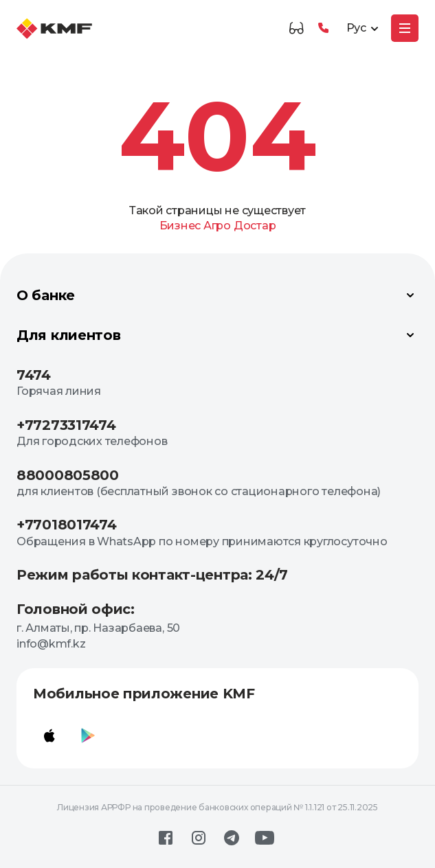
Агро (217, 226)
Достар (255, 226)
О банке (217, 295)
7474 (34, 375)
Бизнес (180, 226)
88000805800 (68, 475)
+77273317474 (66, 425)
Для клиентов (217, 335)
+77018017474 (66, 525)
